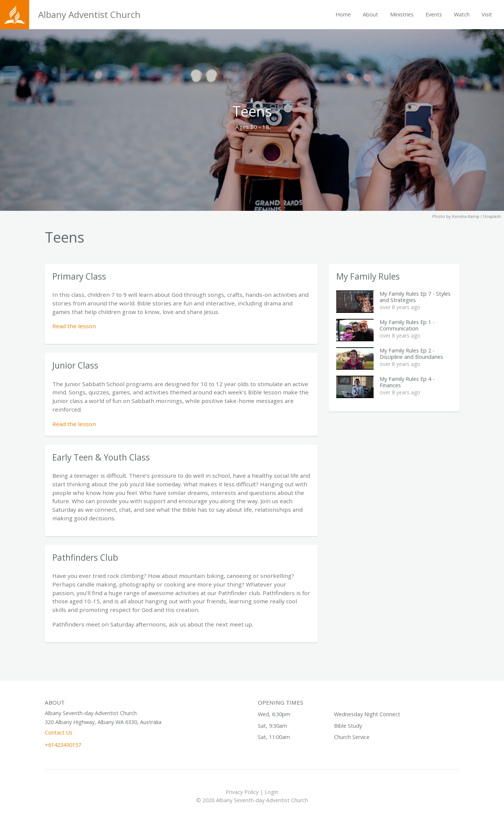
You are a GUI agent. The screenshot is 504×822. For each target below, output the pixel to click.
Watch (462, 14)
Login (271, 792)
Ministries (402, 14)
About (370, 14)
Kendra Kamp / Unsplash (477, 216)
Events (434, 14)
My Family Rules (368, 276)
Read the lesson (74, 326)
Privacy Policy (242, 792)
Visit (487, 14)
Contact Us (59, 732)
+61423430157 (63, 745)
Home (343, 14)
